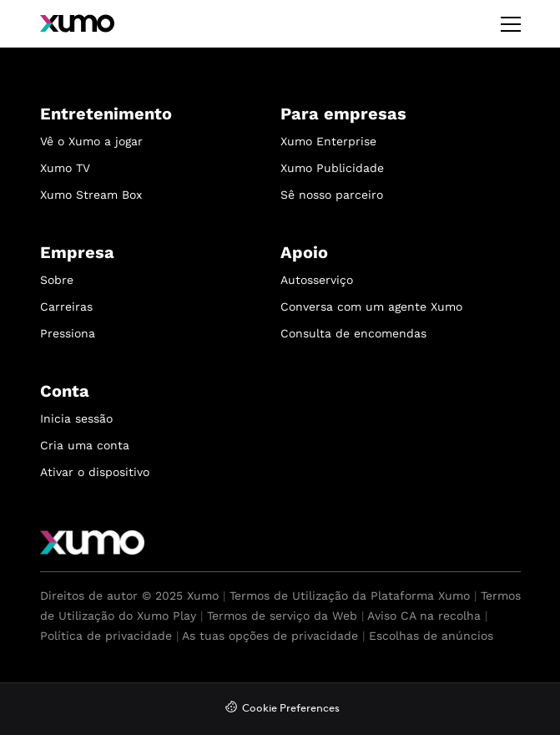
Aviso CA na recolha (424, 616)
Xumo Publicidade (332, 168)
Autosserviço (317, 280)
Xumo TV (65, 168)
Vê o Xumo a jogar (91, 141)
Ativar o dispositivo (95, 472)
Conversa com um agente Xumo (371, 307)
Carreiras (66, 307)
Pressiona (68, 333)
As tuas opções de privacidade (270, 636)
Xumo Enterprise (328, 141)
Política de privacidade (106, 636)
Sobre (57, 280)
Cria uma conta (85, 445)
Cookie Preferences (291, 709)
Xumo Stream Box (91, 195)
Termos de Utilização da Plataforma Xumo (350, 596)
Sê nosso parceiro (332, 195)
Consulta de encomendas (353, 333)
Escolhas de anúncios (431, 636)
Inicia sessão (76, 418)
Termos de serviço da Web (282, 616)
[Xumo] (77, 23)
